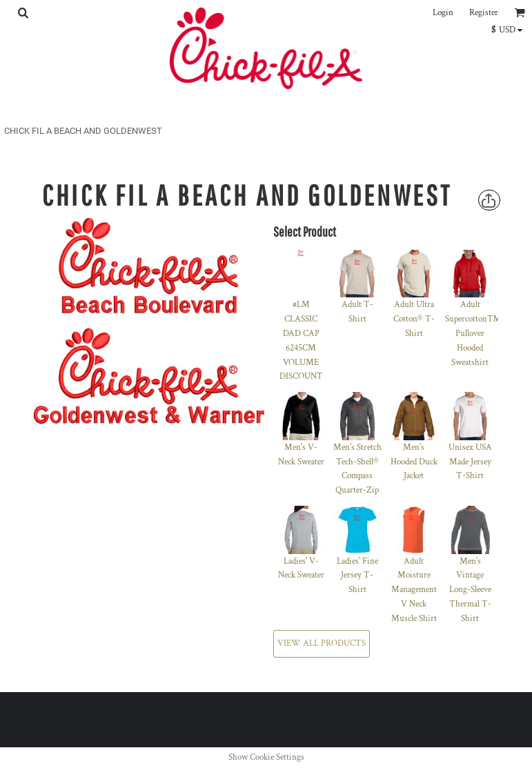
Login (443, 13)
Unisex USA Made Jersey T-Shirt (470, 462)
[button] (23, 12)
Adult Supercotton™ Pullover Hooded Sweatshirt (473, 333)
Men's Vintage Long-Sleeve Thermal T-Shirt (470, 590)
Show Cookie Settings (266, 757)
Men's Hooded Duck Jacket (414, 462)
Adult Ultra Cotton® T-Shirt (414, 319)
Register (484, 13)
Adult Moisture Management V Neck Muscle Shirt (414, 590)
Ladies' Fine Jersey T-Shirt (357, 576)
